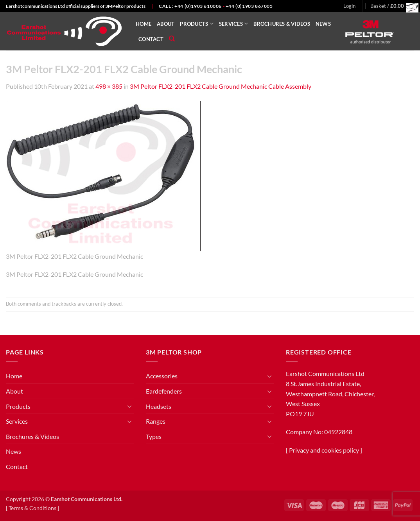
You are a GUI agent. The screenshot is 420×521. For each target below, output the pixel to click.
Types (154, 436)
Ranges (156, 421)
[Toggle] (129, 406)
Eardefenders (164, 391)
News (323, 24)
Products (197, 24)
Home (144, 24)
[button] (349, 6)
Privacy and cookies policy (324, 450)
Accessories (162, 376)
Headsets (159, 406)
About (166, 24)
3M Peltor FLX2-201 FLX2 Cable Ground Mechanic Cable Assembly (221, 86)
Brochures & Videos (282, 24)
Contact (151, 39)
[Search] (172, 39)
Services (234, 24)
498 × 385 (109, 86)
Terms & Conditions (32, 508)
